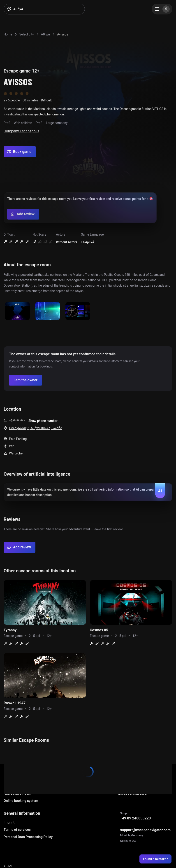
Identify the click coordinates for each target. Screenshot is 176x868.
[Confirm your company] (25, 380)
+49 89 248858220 (135, 818)
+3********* (17, 421)
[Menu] (162, 9)
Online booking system (21, 801)
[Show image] (17, 311)
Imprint (9, 822)
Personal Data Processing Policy (28, 837)
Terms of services (17, 830)
